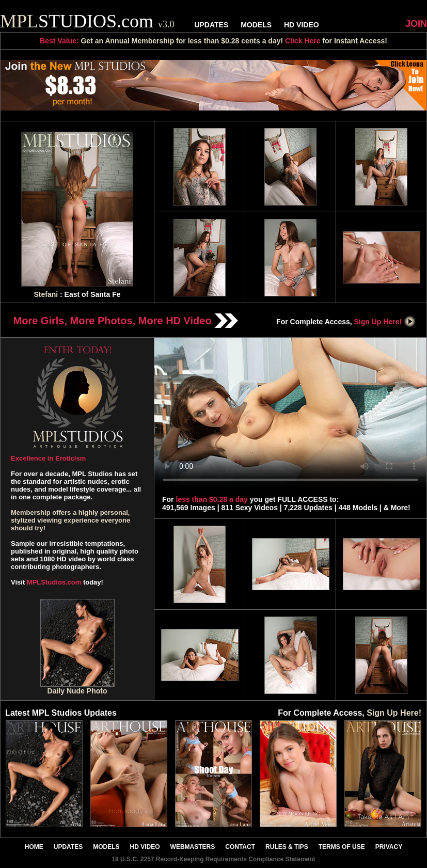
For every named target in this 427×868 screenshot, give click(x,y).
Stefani (46, 294)
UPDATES (211, 25)
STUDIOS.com (87, 21)
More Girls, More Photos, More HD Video (126, 321)
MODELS (256, 25)
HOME (34, 847)
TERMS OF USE (342, 847)
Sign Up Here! (385, 322)
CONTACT (240, 847)
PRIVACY (389, 847)
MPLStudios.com (54, 582)
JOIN (416, 24)
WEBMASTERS (193, 847)
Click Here (303, 41)
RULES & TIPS (287, 847)
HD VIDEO (302, 25)
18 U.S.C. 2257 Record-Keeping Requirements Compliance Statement (213, 859)
